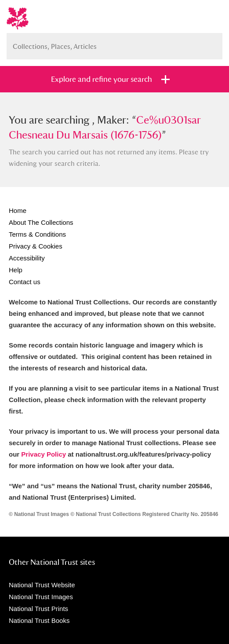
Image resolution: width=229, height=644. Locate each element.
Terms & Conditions (37, 234)
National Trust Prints (38, 609)
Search (211, 43)
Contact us (25, 282)
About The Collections (41, 222)
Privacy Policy (44, 454)
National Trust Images (41, 597)
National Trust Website (42, 585)
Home (18, 210)
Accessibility (27, 258)
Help (16, 270)
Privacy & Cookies (36, 246)
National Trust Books (39, 620)
